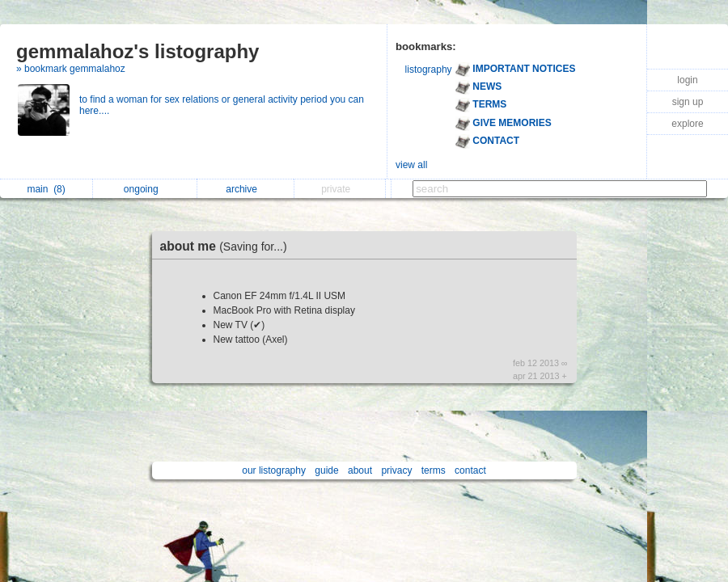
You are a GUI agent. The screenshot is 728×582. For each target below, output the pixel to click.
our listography (274, 470)
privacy (396, 470)
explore (687, 124)
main (46, 189)
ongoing (145, 189)
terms (434, 470)
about (360, 470)
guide (326, 470)
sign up (688, 102)
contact (470, 470)
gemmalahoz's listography (138, 51)
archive (245, 189)
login (687, 80)
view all (411, 165)
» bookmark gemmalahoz (71, 69)
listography (429, 70)
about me (228, 246)
